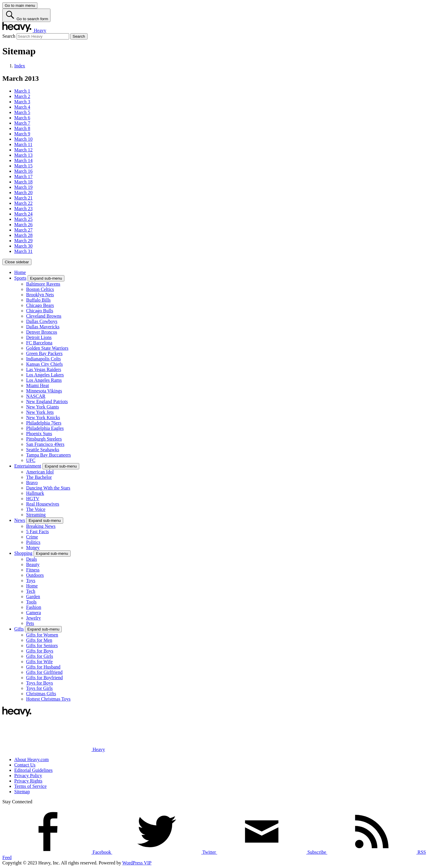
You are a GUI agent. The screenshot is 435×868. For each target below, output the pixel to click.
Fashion (34, 607)
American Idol (40, 472)
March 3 (22, 102)
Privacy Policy (28, 776)
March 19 (23, 187)
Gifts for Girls (40, 656)
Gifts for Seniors (42, 646)
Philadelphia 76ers (44, 423)
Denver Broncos (42, 332)
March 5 (22, 112)
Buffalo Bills (38, 300)
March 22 (23, 203)
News (20, 520)
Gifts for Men (39, 640)
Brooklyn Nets (40, 295)
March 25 (23, 219)
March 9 (22, 134)
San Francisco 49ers (45, 444)
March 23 (23, 209)
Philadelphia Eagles (45, 428)
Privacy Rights (28, 781)
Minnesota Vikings (44, 391)
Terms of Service (30, 786)
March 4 (22, 107)
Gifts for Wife (39, 662)
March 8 (22, 128)
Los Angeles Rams (44, 380)
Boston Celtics (40, 289)
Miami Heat (38, 385)
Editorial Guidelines (33, 770)
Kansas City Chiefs (45, 364)
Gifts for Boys (40, 651)
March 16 (23, 171)
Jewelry (34, 618)
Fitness (33, 570)
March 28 (23, 235)
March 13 (23, 155)
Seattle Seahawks (43, 450)
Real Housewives (43, 504)
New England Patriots (47, 401)
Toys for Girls (39, 688)
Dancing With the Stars (48, 488)
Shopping (23, 553)
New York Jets (40, 412)
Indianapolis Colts (43, 359)
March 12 (23, 150)
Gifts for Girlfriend (44, 672)
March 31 (23, 251)
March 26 (23, 225)
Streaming (36, 515)
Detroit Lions (39, 337)
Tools (31, 602)
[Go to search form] (26, 15)
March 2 (22, 96)
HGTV (33, 499)
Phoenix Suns (39, 434)
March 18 (23, 182)
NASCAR (36, 396)
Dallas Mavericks (43, 327)
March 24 (23, 214)
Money (33, 548)
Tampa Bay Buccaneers (49, 455)
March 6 (22, 118)
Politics (33, 542)
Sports (20, 278)
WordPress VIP (137, 863)
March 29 (23, 241)
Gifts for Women (42, 635)
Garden (33, 597)
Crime (32, 537)
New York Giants (43, 407)
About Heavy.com (31, 759)
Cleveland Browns (44, 316)
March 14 (23, 160)
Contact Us (25, 765)
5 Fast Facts (37, 532)
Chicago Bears (40, 305)
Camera (34, 613)
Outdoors (35, 575)
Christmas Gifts (41, 694)
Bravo (32, 483)
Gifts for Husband (43, 667)
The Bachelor (39, 477)
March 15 (23, 166)
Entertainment (28, 466)
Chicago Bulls (40, 311)
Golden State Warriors (47, 348)
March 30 (23, 246)
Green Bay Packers (44, 353)
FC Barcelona (39, 343)
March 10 (23, 139)
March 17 (23, 176)
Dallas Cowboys (42, 321)
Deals (31, 559)
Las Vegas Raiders (44, 369)
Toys (31, 580)
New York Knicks (43, 418)
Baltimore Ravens (43, 284)
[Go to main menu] (20, 5)
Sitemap (22, 792)
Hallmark (35, 493)
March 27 (23, 230)
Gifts (19, 629)
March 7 (22, 123)
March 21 (23, 198)
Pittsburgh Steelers (44, 439)
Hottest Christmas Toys (48, 699)
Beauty (33, 564)
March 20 (23, 193)
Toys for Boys (39, 683)
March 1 (22, 91)
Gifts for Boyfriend (45, 678)
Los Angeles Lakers (45, 375)
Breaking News (41, 526)
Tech (31, 591)
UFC (31, 460)
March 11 (23, 144)
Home (20, 272)
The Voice (36, 509)
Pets (30, 623)
